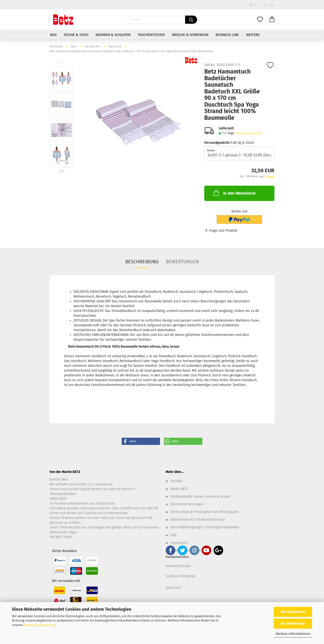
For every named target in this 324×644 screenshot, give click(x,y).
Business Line (227, 35)
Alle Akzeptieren (293, 612)
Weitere (253, 35)
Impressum (179, 543)
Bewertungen (182, 262)
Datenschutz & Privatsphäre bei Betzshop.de (204, 512)
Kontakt (176, 481)
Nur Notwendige (293, 624)
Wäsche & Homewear (190, 35)
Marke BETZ (179, 489)
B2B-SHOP (173, 588)
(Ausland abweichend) (248, 133)
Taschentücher (151, 35)
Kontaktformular (178, 566)
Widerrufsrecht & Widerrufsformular (198, 520)
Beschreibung (142, 262)
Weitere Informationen (293, 634)
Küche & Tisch (76, 35)
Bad (53, 35)
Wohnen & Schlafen (113, 35)
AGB (173, 535)
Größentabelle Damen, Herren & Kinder (200, 497)
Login (269, 5)
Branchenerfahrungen (187, 504)
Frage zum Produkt (223, 231)
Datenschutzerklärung (40, 625)
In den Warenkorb (234, 193)
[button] (141, 441)
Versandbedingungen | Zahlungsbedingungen (205, 527)
